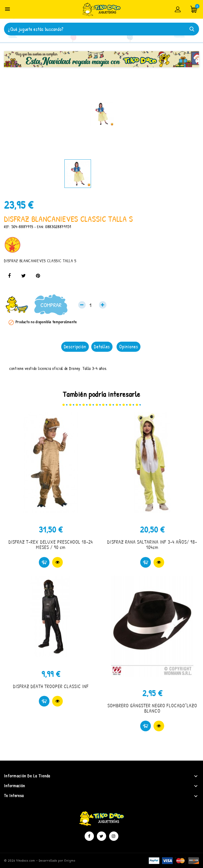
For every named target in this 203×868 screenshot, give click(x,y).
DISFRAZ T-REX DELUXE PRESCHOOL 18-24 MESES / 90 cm (51, 545)
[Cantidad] (92, 305)
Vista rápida (57, 562)
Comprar (51, 305)
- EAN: (39, 227)
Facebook (89, 836)
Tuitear (24, 276)
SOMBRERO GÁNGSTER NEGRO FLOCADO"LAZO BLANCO (152, 708)
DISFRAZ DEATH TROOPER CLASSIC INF (51, 686)
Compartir (9, 276)
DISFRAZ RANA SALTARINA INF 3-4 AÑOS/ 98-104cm (152, 545)
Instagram (114, 836)
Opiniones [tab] (129, 347)
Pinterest (38, 276)
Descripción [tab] (75, 347)
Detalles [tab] (102, 347)
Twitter (101, 836)
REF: (7, 227)
